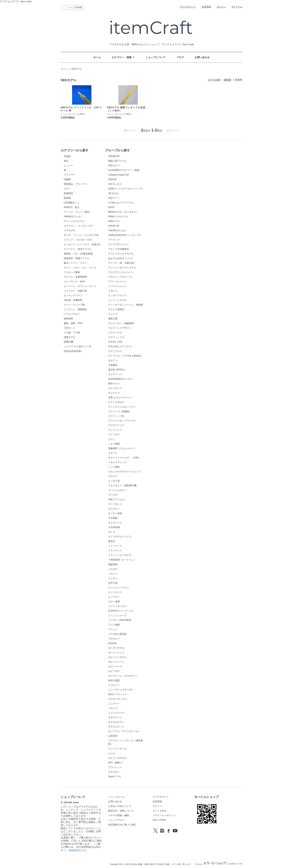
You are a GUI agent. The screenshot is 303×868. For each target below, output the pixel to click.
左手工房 (113, 583)
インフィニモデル (117, 300)
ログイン (221, 7)
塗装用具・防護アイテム (77, 258)
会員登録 (206, 7)
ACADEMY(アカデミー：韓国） (125, 170)
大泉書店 (113, 365)
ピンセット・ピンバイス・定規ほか (82, 244)
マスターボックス (117, 699)
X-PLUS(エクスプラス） (121, 347)
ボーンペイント (116, 653)
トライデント (115, 551)
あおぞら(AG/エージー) (120, 258)
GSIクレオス (115, 184)
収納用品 (68, 193)
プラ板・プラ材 (72, 333)
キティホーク (115, 388)
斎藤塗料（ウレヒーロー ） (122, 448)
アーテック (114, 240)
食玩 (66, 161)
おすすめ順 (214, 80)
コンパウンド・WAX (74, 282)
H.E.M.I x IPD (115, 342)
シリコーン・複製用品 (75, 309)
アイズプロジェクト (119, 244)
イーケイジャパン (117, 286)
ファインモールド (117, 606)
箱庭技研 (113, 564)
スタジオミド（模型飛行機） (123, 486)
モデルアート (115, 717)
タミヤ (112, 532)
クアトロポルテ (116, 402)
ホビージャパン (116, 662)
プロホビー (114, 639)
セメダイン (114, 509)
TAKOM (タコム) (117, 230)
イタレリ (113, 291)
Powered (219, 864)
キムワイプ (114, 393)
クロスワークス (116, 425)
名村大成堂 (114, 680)
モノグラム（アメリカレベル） (124, 731)
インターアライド (117, 295)
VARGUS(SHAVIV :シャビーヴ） (125, 235)
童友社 (112, 541)
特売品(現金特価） (73, 351)
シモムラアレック (117, 462)
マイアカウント (188, 7)
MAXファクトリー (118, 694)
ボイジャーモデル (117, 657)
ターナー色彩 (115, 513)
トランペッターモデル (120, 555)
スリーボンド (115, 504)
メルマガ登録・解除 (119, 815)
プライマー (70, 175)
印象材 (67, 179)
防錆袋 (67, 198)
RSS (155, 820)
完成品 (67, 156)
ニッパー (68, 166)
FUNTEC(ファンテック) (121, 611)
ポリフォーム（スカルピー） (123, 676)
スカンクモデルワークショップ (124, 472)
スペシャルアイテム (74, 221)
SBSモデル (77, 69)
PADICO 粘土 (72, 207)
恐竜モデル (70, 337)
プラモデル (70, 230)
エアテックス (115, 333)
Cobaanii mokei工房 (119, 175)
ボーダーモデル (116, 648)
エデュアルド (115, 351)
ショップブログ (116, 820)
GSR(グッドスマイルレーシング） (126, 189)
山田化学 (113, 736)
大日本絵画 (114, 527)
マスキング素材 (72, 272)
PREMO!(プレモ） (73, 217)
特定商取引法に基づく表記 (122, 825)
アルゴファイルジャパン (121, 272)
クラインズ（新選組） (120, 411)
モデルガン (114, 772)
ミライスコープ (116, 713)
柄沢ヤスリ (114, 384)
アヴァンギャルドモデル (121, 254)
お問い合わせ (202, 57)
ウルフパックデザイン (120, 328)
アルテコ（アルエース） (121, 277)
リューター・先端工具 (75, 291)
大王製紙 (113, 518)
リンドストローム (117, 749)
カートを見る (160, 811)
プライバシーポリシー (164, 815)
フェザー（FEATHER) (120, 620)
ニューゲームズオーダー (121, 690)
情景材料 (68, 319)
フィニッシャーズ (117, 615)
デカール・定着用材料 (75, 277)
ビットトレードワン (119, 588)
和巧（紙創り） (116, 763)
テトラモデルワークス (120, 537)
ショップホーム (116, 797)
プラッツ (113, 629)
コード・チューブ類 (74, 305)
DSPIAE (112, 179)
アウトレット (115, 767)
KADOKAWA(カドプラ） (121, 379)
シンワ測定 (114, 467)
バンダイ (113, 578)
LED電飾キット (72, 203)
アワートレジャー (117, 282)
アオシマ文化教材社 (119, 249)
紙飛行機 (68, 342)
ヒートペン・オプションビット (80, 286)
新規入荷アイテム (117, 161)
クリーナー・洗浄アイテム (78, 249)
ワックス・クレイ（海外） (78, 212)
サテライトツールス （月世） (124, 458)
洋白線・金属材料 (73, 300)
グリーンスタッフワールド (122, 421)
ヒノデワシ (114, 597)
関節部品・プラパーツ (75, 184)
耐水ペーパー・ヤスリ (75, 263)
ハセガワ (113, 569)
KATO (111, 207)
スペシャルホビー (117, 490)
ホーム (97, 57)
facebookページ (78, 850)
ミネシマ (113, 708)
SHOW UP (114, 226)
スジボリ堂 (114, 481)
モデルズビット (116, 727)
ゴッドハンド (115, 430)
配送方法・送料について (121, 811)
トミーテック (115, 546)
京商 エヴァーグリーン (120, 398)
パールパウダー (72, 314)
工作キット (70, 328)
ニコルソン (114, 685)
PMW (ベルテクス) (118, 217)
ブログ (180, 57)
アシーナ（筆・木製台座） (122, 263)
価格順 (228, 80)
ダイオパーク (115, 523)
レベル (112, 753)
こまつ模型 (114, 444)
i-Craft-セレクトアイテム (121, 203)
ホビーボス (114, 671)
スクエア (113, 476)
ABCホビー (114, 166)
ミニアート (114, 704)
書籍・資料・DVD (73, 323)
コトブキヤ (114, 434)
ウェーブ (113, 314)
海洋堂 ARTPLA (117, 370)
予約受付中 (114, 156)
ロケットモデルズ (117, 758)
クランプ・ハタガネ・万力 (78, 240)
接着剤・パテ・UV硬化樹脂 (78, 254)
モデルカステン (116, 722)
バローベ (113, 574)
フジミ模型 (114, 625)
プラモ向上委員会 (117, 634)
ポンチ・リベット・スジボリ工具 (81, 235)
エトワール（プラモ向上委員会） (126, 356)
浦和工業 (113, 319)
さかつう (113, 453)
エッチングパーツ (73, 295)
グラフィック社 (116, 416)
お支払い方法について (120, 806)
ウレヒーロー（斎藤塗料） (122, 323)
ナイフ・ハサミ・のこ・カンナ (80, 268)
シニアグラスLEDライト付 (78, 347)
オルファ (113, 360)
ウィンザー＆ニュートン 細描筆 (126, 305)
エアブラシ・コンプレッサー (79, 226)
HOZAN (112, 643)
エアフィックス (116, 337)
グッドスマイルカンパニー (122, 407)
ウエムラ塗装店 (116, 309)
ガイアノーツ (115, 374)
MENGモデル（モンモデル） (123, 212)
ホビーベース (115, 667)
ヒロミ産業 (114, 602)
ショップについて (156, 57)
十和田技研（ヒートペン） (122, 560)
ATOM (163, 820)
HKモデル (113, 193)
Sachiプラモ (115, 777)
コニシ (112, 439)
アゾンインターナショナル (122, 268)
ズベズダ (113, 495)
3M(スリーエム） (117, 499)
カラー (67, 189)
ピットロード (115, 592)
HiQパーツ (114, 198)
